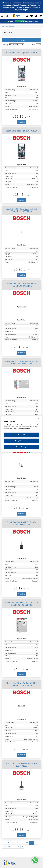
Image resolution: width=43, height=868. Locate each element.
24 (9, 847)
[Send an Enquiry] (32, 16)
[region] (21, 434)
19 (22, 843)
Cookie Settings (21, 447)
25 (14, 847)
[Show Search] (7, 16)
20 (27, 843)
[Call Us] (27, 16)
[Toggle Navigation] (2, 16)
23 (4, 847)
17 (13, 843)
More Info (21, 122)
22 (36, 843)
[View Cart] (41, 16)
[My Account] (36, 16)
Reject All (21, 435)
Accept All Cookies (21, 441)
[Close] (39, 419)
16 (8, 843)
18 (17, 843)
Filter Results (22, 40)
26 (18, 847)
